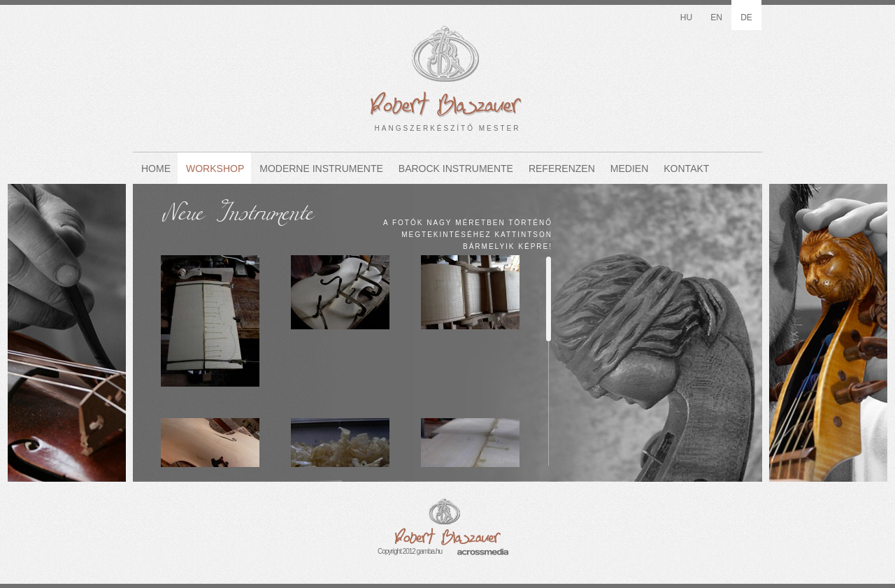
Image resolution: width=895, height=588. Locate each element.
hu (686, 17)
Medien (629, 168)
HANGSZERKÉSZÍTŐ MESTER (447, 70)
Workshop (215, 168)
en (716, 17)
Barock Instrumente (456, 168)
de (746, 17)
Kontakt (686, 168)
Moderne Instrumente (321, 168)
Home (156, 168)
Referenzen (562, 168)
